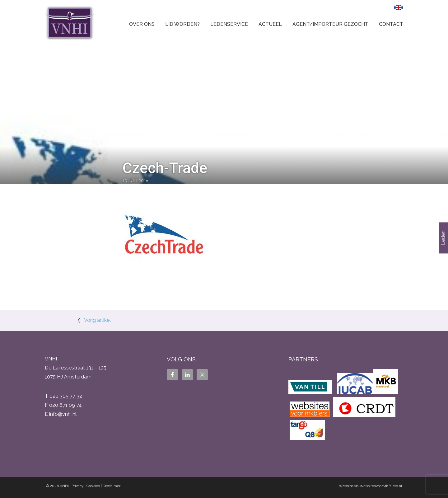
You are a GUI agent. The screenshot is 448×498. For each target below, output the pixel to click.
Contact (391, 24)
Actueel (270, 24)
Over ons (142, 24)
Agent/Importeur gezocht (330, 24)
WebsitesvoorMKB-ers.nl (381, 486)
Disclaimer (112, 486)
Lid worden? (182, 24)
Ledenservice (229, 24)
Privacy (78, 486)
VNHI (64, 486)
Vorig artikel (97, 320)
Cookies (93, 486)
